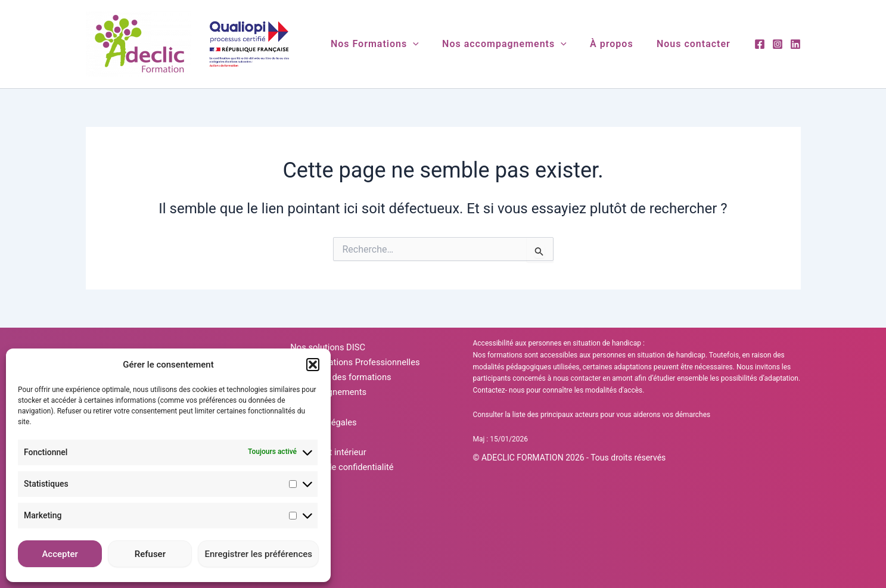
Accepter (60, 554)
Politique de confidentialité (339, 533)
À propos (618, 44)
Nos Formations (390, 44)
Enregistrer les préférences (258, 554)
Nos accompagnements (515, 44)
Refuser (150, 554)
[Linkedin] (795, 44)
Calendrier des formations (338, 396)
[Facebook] (760, 44)
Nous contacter (696, 44)
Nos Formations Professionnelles (354, 373)
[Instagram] (778, 44)
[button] (313, 365)
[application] (428, 44)
